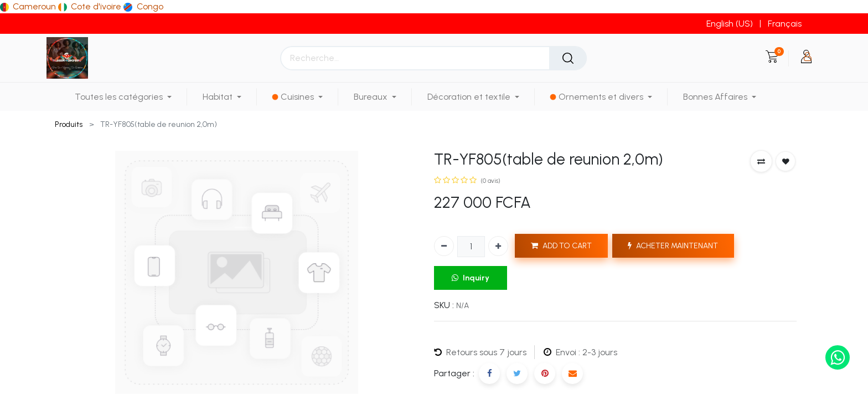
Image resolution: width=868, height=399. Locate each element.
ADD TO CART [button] (561, 246)
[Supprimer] (444, 246)
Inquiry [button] (471, 278)
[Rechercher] (568, 58)
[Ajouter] (498, 246)
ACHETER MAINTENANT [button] (673, 246)
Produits (69, 124)
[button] (761, 161)
